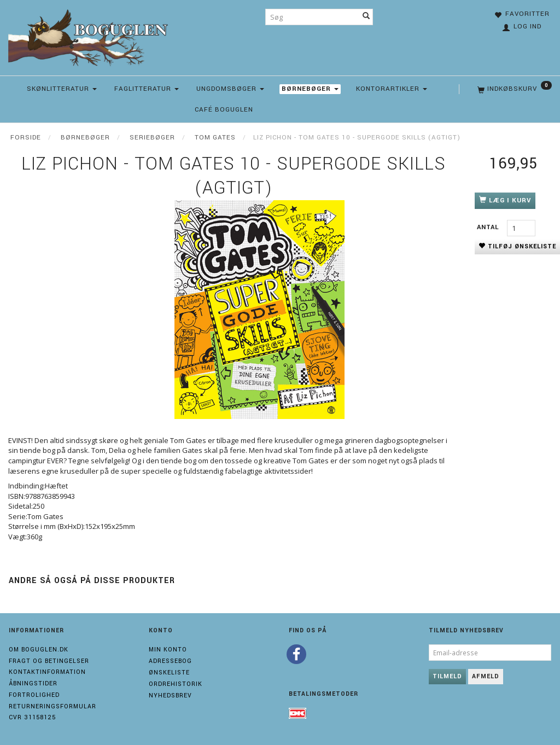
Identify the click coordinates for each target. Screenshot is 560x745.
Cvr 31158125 (32, 717)
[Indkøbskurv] (514, 89)
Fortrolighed (34, 695)
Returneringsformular (52, 706)
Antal (489, 227)
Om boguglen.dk (39, 650)
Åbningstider (33, 683)
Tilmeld (447, 676)
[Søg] (366, 17)
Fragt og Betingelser (49, 661)
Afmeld (486, 676)
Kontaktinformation (47, 672)
